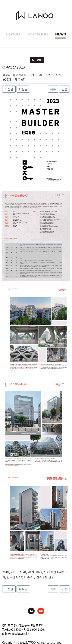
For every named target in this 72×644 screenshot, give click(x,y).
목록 (53, 89)
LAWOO (13, 34)
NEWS (61, 34)
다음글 (23, 89)
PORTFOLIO (38, 34)
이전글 (9, 89)
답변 (64, 89)
